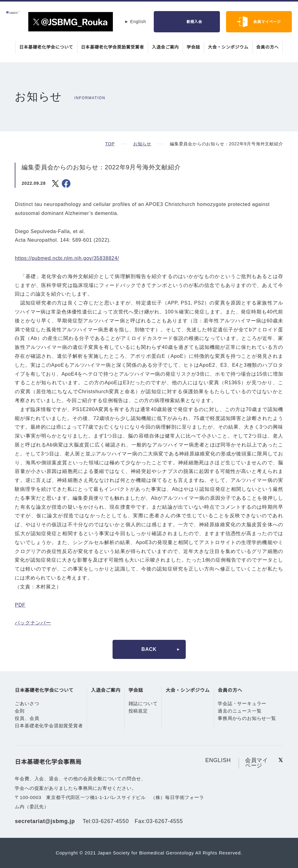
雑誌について (143, 704)
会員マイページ (267, 22)
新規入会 (194, 22)
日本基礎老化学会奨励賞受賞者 (112, 47)
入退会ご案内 (166, 47)
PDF (20, 605)
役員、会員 (27, 718)
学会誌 (194, 47)
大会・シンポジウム (229, 47)
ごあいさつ (27, 704)
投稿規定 (138, 711)
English (138, 22)
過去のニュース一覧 (239, 711)
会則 (20, 711)
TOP (110, 144)
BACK (149, 649)
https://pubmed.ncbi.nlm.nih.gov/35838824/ (71, 258)
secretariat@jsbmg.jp (46, 821)
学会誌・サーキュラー (241, 704)
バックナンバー (33, 623)
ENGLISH (218, 760)
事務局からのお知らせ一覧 (246, 718)
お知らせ (142, 144)
